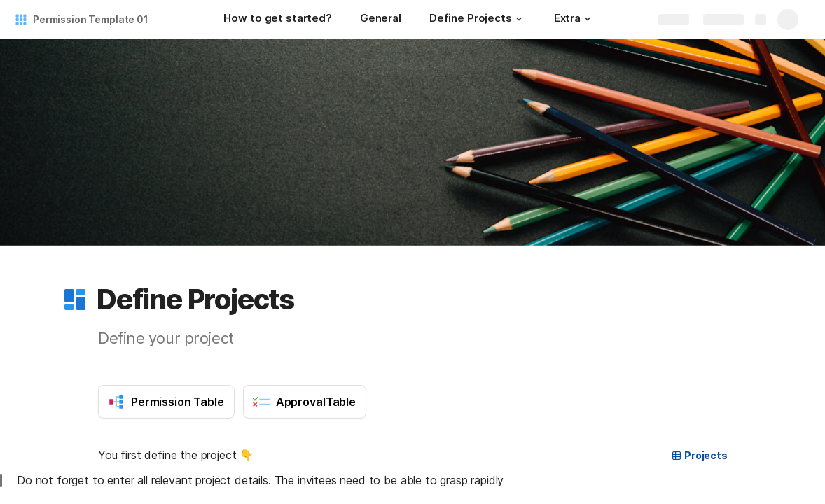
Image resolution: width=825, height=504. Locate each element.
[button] (519, 19)
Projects (699, 455)
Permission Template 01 (91, 19)
